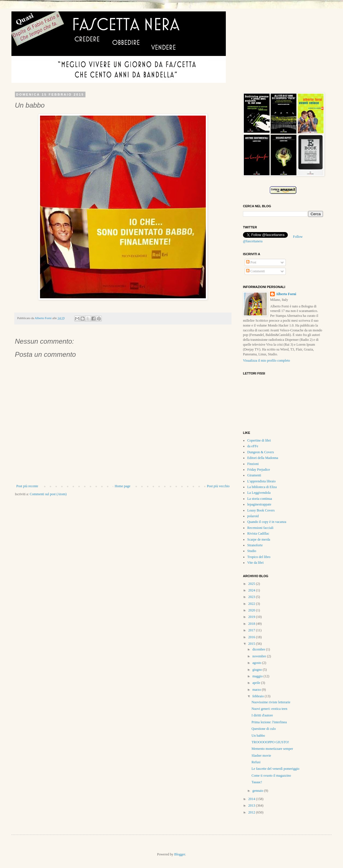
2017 (252, 630)
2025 (252, 584)
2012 (252, 812)
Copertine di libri (259, 440)
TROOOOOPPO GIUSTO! (270, 742)
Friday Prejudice (259, 470)
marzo (257, 690)
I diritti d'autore (262, 715)
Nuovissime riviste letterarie (271, 702)
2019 (252, 617)
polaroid (253, 516)
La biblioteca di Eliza (262, 487)
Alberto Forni (43, 318)
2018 (252, 624)
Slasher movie (261, 756)
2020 (252, 610)
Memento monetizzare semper (272, 749)
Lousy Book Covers (261, 510)
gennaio (258, 791)
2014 (252, 799)
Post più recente (27, 486)
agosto (257, 663)
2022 (252, 604)
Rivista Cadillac (258, 533)
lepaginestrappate (259, 504)
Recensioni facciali (260, 528)
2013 (252, 805)
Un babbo (258, 736)
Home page (122, 486)
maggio (258, 676)
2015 (252, 644)
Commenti (256, 271)
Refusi (256, 762)
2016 (252, 637)
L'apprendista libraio (261, 481)
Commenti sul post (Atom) (48, 494)
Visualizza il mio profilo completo (267, 361)
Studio (252, 551)
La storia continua (260, 499)
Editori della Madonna (263, 458)
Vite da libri (255, 563)
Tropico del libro (259, 557)
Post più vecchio (218, 486)
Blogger (180, 854)
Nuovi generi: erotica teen (269, 709)
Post (251, 262)
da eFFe (253, 446)
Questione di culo (264, 729)
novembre (260, 656)
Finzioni (253, 464)
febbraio (259, 696)
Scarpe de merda (259, 539)
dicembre (259, 649)
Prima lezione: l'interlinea (269, 722)
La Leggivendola (259, 493)
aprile (257, 683)
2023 (252, 597)
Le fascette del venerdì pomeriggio (275, 769)
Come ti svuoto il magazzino (271, 776)
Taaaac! (257, 782)
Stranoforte (255, 545)
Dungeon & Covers (261, 452)
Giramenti (254, 475)
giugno (258, 670)
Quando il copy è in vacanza (267, 522)
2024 (252, 590)
